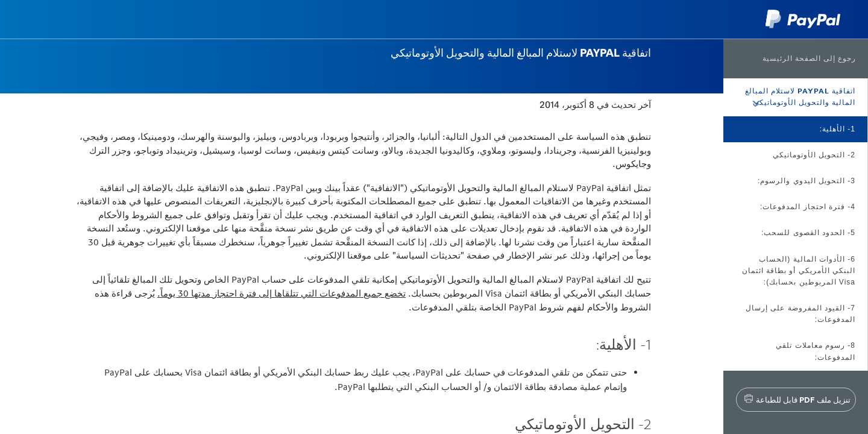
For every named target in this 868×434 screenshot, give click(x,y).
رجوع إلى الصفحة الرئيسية (809, 58)
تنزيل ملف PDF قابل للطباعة (803, 400)
